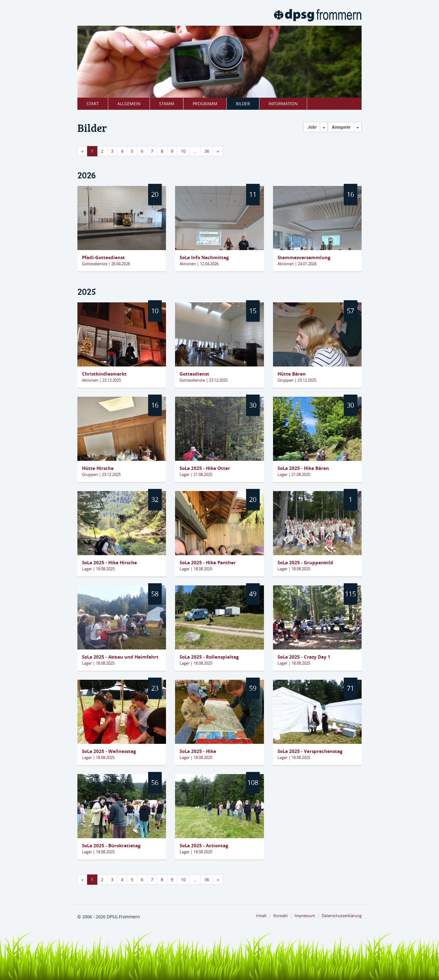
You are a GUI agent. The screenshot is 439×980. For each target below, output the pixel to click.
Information (283, 104)
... (195, 151)
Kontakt (281, 916)
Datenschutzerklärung (342, 916)
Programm (205, 104)
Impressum (305, 916)
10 (183, 151)
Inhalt (261, 916)
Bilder (243, 104)
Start (93, 104)
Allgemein (129, 104)
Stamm (167, 104)
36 (207, 151)
